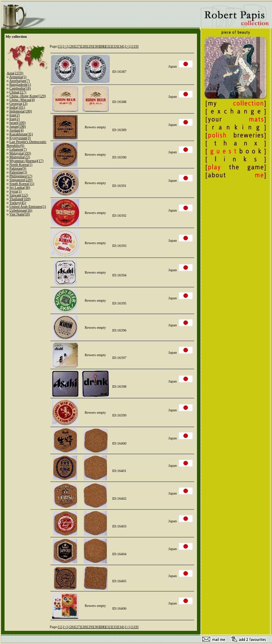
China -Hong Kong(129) (28, 96)
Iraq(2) (15, 119)
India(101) (17, 107)
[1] (60, 46)
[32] (109, 46)
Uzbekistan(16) (21, 210)
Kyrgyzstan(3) (20, 138)
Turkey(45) (18, 203)
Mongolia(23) (20, 157)
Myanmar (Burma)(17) (26, 161)
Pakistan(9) (18, 168)
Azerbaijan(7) (19, 81)
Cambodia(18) (20, 88)
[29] (90, 46)
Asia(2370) (15, 73)
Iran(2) (15, 115)
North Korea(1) (21, 165)
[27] (78, 46)
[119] (135, 46)
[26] (72, 46)
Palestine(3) (18, 172)
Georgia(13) (18, 104)
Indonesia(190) (21, 111)
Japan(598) (18, 126)
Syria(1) (15, 191)
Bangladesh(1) (20, 84)
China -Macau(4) (22, 100)
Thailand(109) (20, 199)
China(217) (18, 92)
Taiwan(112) (19, 195)
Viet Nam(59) (20, 214)
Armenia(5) (18, 77)
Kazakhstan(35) (21, 134)
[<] (65, 46)
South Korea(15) (22, 184)
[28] (84, 46)
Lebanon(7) (18, 149)
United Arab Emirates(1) (28, 207)
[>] (127, 46)
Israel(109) (18, 123)
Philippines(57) (21, 176)
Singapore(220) (21, 180)
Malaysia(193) (20, 153)
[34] (121, 46)
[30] (97, 46)
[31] (102, 46)
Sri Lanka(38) (20, 187)
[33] (115, 46)
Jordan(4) (17, 130)
